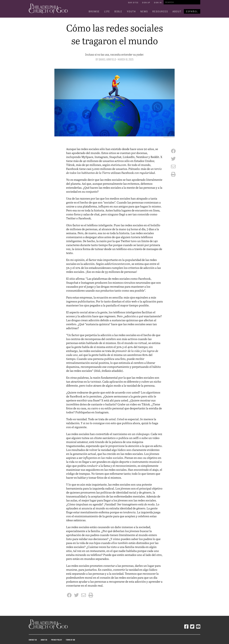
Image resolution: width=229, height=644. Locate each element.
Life (107, 11)
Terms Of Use (70, 640)
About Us (44, 640)
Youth (131, 11)
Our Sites (133, 2)
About (177, 11)
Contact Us (33, 640)
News (144, 11)
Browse (94, 11)
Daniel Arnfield (107, 59)
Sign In (158, 2)
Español (192, 11)
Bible (118, 11)
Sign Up (146, 2)
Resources (160, 11)
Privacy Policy (57, 640)
